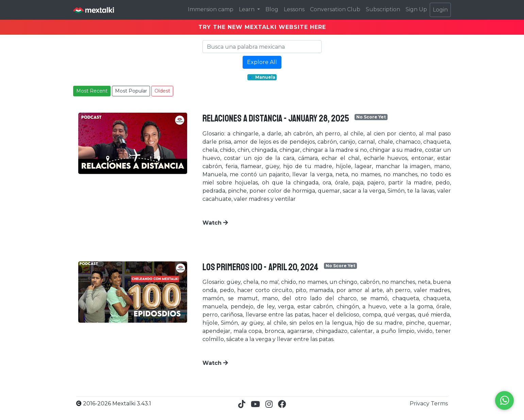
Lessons (294, 9)
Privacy (420, 403)
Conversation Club (335, 9)
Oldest (162, 91)
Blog (272, 9)
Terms (439, 403)
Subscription (383, 9)
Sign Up (416, 9)
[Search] (262, 47)
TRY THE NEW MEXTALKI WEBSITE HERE (262, 27)
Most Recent (92, 91)
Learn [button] (247, 9)
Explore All (262, 62)
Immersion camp (211, 9)
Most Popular (131, 91)
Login (440, 10)
